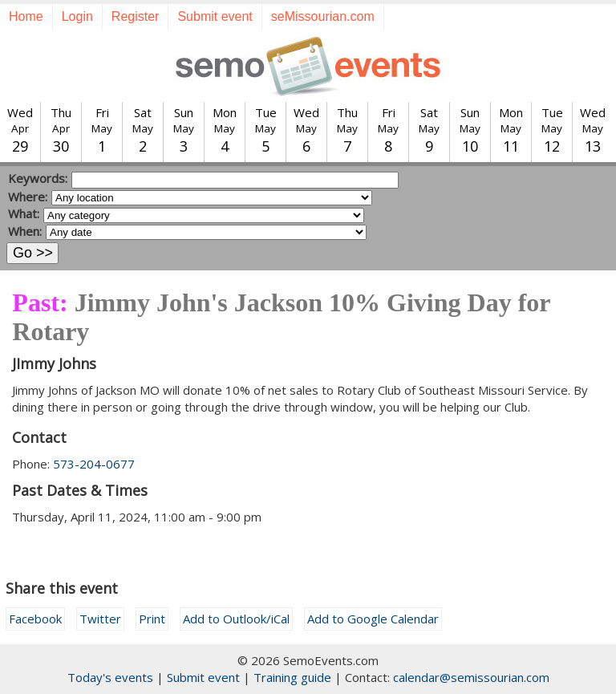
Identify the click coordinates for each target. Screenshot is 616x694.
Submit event (215, 16)
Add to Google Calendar (373, 619)
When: (25, 231)
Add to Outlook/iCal (236, 619)
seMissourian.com (323, 16)
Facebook (35, 619)
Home (26, 16)
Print (152, 619)
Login (77, 16)
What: (24, 213)
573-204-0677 (94, 464)
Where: (28, 197)
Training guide (292, 677)
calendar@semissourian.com (471, 677)
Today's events (110, 677)
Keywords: (38, 178)
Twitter (100, 619)
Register (136, 16)
